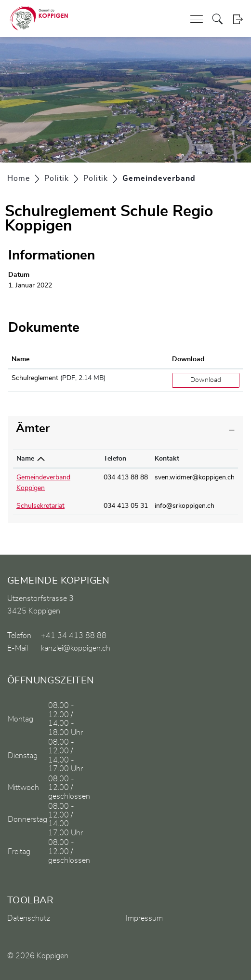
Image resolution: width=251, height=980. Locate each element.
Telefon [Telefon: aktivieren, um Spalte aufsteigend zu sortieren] (115, 459)
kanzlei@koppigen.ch (76, 648)
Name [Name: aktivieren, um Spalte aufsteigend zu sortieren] (20, 359)
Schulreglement (35, 378)
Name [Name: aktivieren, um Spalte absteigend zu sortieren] (25, 459)
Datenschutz (29, 918)
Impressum (144, 918)
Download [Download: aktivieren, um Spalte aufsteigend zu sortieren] (188, 359)
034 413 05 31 (126, 506)
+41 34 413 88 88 (74, 636)
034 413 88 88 (126, 477)
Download (206, 380)
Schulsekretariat (40, 506)
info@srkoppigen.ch (185, 506)
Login (238, 19)
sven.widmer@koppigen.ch (195, 477)
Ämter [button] (33, 429)
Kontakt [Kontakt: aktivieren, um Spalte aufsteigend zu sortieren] (167, 459)
